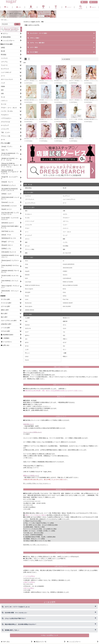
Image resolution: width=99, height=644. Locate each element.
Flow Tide (66, 299)
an (64, 261)
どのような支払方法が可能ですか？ (15, 618)
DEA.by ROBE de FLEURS (70, 285)
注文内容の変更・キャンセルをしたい (16, 613)
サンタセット (28, 214)
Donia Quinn (29, 306)
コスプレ (65, 214)
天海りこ (65, 339)
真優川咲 (65, 321)
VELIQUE (28, 292)
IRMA (27, 268)
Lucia (27, 299)
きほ (64, 335)
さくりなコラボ (67, 253)
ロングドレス (66, 196)
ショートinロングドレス (69, 199)
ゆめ (26, 321)
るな (64, 346)
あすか (27, 342)
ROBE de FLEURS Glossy (32, 285)
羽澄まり (65, 357)
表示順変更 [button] (66, 59)
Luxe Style (28, 282)
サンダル (27, 218)
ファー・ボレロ (67, 232)
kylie (26, 278)
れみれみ (27, 325)
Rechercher (28, 303)
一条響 (65, 353)
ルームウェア (28, 235)
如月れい (27, 335)
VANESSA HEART (68, 303)
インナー (65, 225)
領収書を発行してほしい (12, 630)
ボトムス (27, 246)
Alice (27, 261)
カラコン (27, 239)
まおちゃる (28, 328)
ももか (65, 328)
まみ (26, 339)
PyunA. (27, 360)
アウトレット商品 (30, 249)
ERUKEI (27, 275)
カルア (27, 332)
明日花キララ (66, 318)
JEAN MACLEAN (68, 268)
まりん (65, 325)
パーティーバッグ (30, 221)
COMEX (65, 271)
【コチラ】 (36, 468)
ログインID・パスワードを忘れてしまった (17, 607)
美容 (26, 242)
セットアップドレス (30, 203)
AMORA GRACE (30, 310)
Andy (27, 264)
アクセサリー (66, 218)
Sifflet (65, 296)
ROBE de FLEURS (68, 282)
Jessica (65, 275)
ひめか (27, 357)
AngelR (27, 271)
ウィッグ (65, 235)
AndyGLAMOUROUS (69, 264)
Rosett (27, 296)
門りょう (27, 353)
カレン (65, 350)
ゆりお (27, 346)
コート (27, 232)
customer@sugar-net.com (32, 501)
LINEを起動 (27, 509)
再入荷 (65, 188)
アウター (27, 228)
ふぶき (27, 350)
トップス (65, 242)
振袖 (26, 253)
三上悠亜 (27, 318)
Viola (64, 292)
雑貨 (64, 239)
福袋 (64, 249)
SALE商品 (66, 246)
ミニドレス (28, 196)
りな (64, 332)
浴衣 (26, 211)
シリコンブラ (28, 225)
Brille (64, 289)
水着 (64, 211)
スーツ (65, 203)
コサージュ (66, 221)
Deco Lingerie (29, 289)
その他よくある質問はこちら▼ (49, 635)
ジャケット (66, 228)
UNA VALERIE (67, 306)
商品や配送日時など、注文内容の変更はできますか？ (21, 624)
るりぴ (65, 342)
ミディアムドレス (30, 199)
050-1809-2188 (28, 505)
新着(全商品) (28, 188)
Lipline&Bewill (67, 278)
